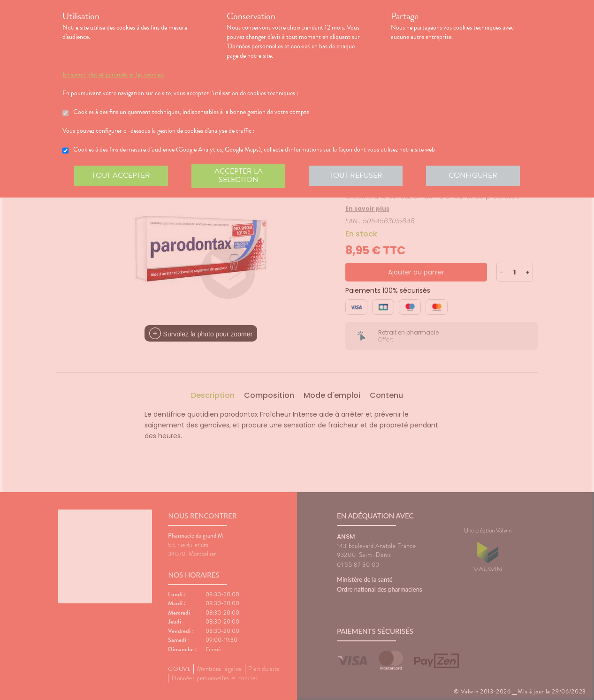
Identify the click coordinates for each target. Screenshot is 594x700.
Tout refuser (356, 175)
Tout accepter (121, 175)
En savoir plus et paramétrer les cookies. (113, 75)
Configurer (473, 175)
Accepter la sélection (239, 175)
